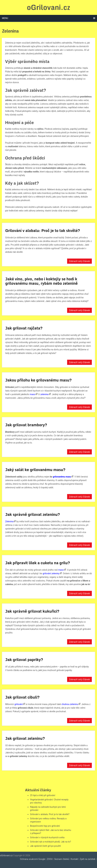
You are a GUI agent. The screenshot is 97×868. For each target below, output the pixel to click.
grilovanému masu (62, 477)
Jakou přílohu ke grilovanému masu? (38, 380)
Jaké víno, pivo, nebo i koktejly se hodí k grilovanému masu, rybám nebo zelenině (41, 281)
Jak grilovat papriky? (24, 659)
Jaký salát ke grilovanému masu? (35, 470)
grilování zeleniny (51, 573)
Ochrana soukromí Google (33, 859)
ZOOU (50, 859)
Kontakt (74, 859)
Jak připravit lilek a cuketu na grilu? (38, 563)
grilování (19, 704)
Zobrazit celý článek (79, 261)
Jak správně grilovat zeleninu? (32, 514)
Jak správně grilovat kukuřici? (32, 611)
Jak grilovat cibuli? (22, 697)
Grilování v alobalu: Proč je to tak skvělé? (43, 230)
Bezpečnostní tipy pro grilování (45, 826)
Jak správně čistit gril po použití (45, 846)
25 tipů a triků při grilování (43, 795)
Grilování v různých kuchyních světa (47, 837)
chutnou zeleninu (70, 704)
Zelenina (9, 521)
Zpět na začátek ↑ (88, 859)
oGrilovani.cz (48, 7)
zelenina (44, 394)
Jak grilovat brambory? (26, 425)
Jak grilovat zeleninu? (25, 738)
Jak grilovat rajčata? (24, 328)
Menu (5, 18)
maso (32, 394)
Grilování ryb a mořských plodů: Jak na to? (51, 842)
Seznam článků (62, 859)
